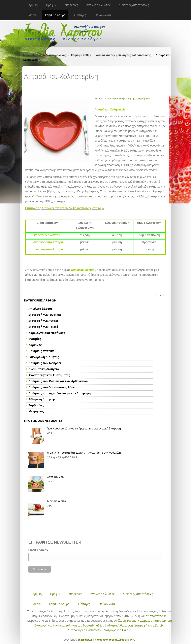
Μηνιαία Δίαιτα (57, 501)
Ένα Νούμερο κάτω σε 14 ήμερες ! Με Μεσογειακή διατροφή (84, 428)
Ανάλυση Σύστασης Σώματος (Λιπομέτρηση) (143, 621)
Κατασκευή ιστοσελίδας (109, 640)
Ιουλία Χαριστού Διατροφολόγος (45, 55)
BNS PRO (130, 640)
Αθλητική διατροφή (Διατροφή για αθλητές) (136, 625)
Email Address (38, 550)
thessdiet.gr (85, 640)
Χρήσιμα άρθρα (81, 55)
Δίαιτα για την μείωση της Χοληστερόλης (123, 55)
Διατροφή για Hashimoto (84, 630)
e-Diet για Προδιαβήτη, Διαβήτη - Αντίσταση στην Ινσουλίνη (84, 453)
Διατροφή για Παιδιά (117, 630)
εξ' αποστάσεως (156, 616)
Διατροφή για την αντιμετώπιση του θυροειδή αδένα (69, 625)
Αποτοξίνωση (56, 477)
